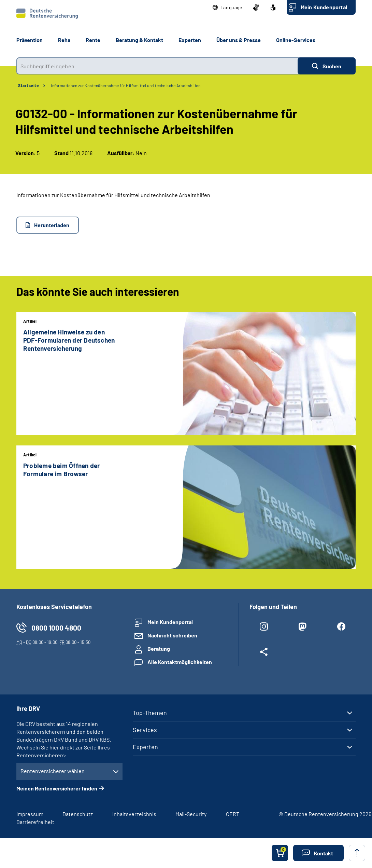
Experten (145, 747)
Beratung (159, 649)
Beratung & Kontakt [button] (139, 40)
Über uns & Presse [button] (239, 40)
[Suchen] (327, 66)
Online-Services (296, 40)
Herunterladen (52, 225)
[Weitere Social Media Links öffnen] (264, 653)
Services (145, 730)
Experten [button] (190, 40)
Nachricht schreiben (172, 635)
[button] (227, 8)
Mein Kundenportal (324, 7)
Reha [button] (64, 40)
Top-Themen (150, 713)
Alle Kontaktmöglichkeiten (180, 662)
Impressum (30, 814)
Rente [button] (93, 40)
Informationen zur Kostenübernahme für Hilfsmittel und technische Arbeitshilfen (126, 85)
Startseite (28, 85)
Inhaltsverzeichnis (134, 814)
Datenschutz (78, 814)
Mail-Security (191, 814)
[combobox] (157, 66)
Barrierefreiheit (35, 822)
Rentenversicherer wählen (53, 771)
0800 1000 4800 (56, 628)
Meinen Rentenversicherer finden (57, 788)
